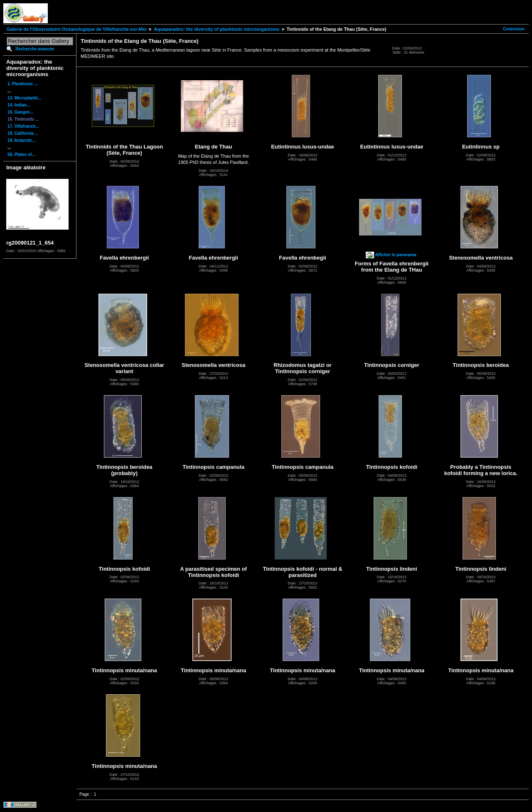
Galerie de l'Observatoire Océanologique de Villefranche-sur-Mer (77, 29)
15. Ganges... (20, 112)
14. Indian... (19, 105)
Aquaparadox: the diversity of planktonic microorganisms (217, 29)
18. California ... (23, 133)
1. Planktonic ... (23, 84)
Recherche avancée (35, 49)
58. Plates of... (21, 155)
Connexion (514, 29)
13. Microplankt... (24, 98)
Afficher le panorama (395, 255)
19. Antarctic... (22, 140)
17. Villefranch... (23, 126)
